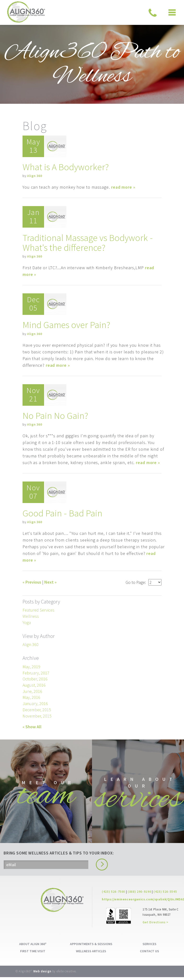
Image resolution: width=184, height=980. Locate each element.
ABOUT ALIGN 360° (33, 947)
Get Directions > (155, 925)
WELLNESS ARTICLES (91, 954)
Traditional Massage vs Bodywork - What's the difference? (89, 242)
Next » (50, 581)
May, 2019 (31, 665)
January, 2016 (35, 703)
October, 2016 (35, 678)
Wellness (31, 615)
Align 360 (34, 176)
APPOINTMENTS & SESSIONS (91, 947)
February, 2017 (36, 672)
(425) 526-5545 (165, 895)
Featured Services (38, 609)
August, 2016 (34, 684)
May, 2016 (31, 696)
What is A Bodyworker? (66, 167)
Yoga (27, 621)
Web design (42, 974)
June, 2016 (32, 690)
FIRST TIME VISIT (33, 954)
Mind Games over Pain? (67, 324)
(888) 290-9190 (139, 895)
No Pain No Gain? (56, 415)
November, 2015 (37, 715)
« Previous (32, 581)
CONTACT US (149, 954)
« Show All (32, 726)
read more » (123, 187)
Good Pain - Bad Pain (63, 512)
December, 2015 (37, 709)
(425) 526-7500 (113, 895)
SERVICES (149, 947)
